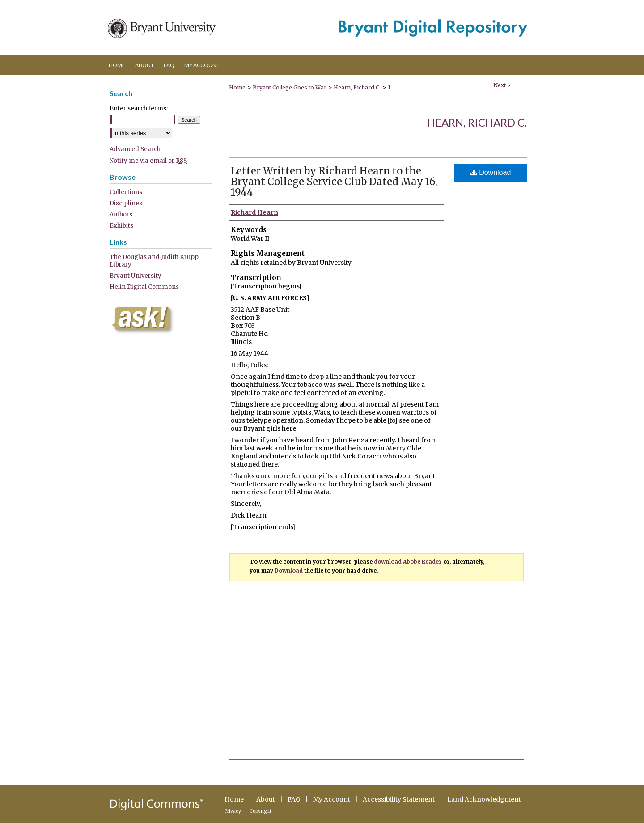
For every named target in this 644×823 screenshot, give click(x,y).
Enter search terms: (139, 108)
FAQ (294, 799)
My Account (332, 799)
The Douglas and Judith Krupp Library (154, 261)
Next (500, 85)
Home (237, 87)
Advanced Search (135, 149)
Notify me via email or (148, 161)
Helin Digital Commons (144, 287)
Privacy (233, 811)
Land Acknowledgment (484, 799)
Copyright (261, 811)
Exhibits (121, 226)
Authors (121, 214)
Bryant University (136, 276)
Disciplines (126, 203)
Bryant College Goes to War (290, 87)
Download (491, 172)
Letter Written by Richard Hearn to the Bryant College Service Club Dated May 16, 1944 (334, 182)
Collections (126, 192)
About (266, 799)
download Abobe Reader (408, 562)
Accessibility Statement (399, 799)
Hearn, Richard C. (357, 87)
